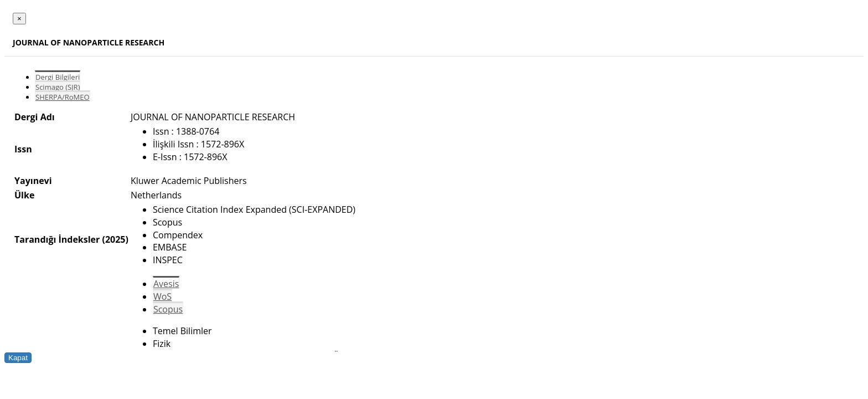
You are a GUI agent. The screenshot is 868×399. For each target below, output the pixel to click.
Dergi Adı (35, 117)
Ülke (24, 195)
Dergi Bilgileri (58, 77)
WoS (162, 296)
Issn (23, 149)
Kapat (18, 358)
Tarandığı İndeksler (57, 239)
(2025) (115, 239)
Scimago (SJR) (58, 87)
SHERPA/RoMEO (63, 97)
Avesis (166, 284)
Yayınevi (33, 181)
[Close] (19, 19)
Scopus (168, 309)
